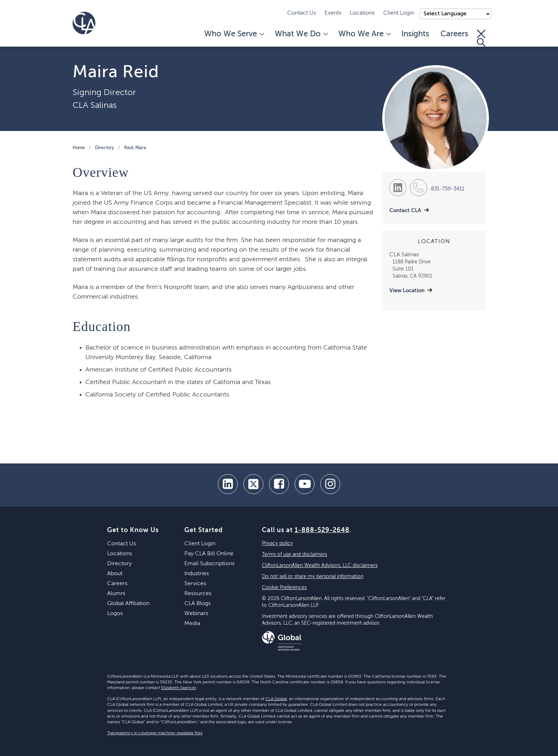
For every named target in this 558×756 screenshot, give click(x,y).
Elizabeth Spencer (179, 688)
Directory (104, 148)
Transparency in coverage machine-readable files (155, 733)
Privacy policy (277, 544)
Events (333, 13)
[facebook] (279, 484)
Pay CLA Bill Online (209, 554)
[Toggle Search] (481, 38)
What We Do (301, 34)
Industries (197, 574)
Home (79, 148)
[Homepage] (84, 23)
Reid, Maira (135, 148)
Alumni (116, 594)
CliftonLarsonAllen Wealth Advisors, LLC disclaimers (320, 566)
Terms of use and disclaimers (294, 555)
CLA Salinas (95, 105)
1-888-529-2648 (322, 530)
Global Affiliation (128, 604)
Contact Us (302, 13)
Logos (115, 614)
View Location (407, 291)
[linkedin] (228, 484)
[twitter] (253, 484)
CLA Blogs (198, 604)
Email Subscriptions (209, 564)
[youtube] (305, 484)
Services (195, 584)
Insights (415, 34)
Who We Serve (234, 34)
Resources (198, 594)
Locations (362, 13)
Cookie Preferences (284, 588)
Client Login (399, 13)
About (115, 574)
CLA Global (276, 699)
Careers (454, 34)
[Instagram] (330, 484)
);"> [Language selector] (456, 14)
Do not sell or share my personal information (313, 577)
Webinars (196, 614)
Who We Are (364, 34)
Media (192, 624)
